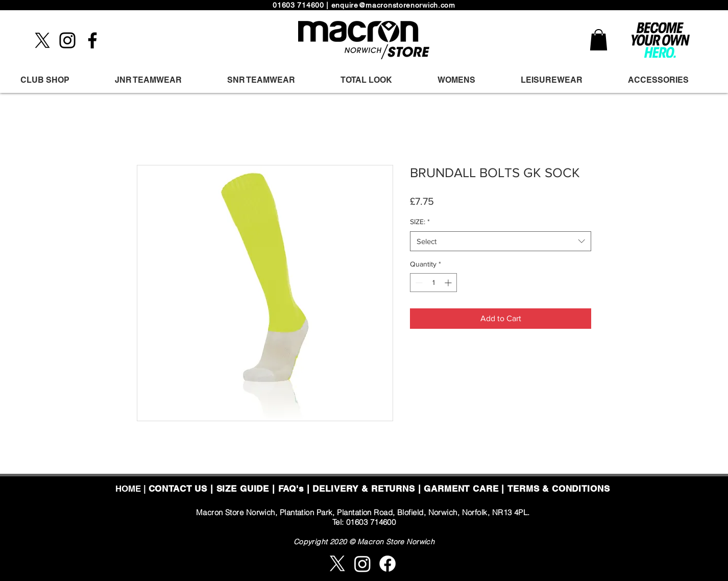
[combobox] (501, 241)
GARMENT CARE (461, 489)
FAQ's (291, 489)
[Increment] (449, 283)
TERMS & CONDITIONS (559, 489)
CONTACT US (178, 489)
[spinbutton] (433, 283)
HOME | (132, 489)
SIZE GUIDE (243, 489)
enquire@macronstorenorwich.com (393, 5)
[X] (42, 40)
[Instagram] (67, 40)
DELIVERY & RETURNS (363, 489)
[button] (599, 40)
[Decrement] (418, 283)
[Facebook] (92, 40)
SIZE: (420, 222)
